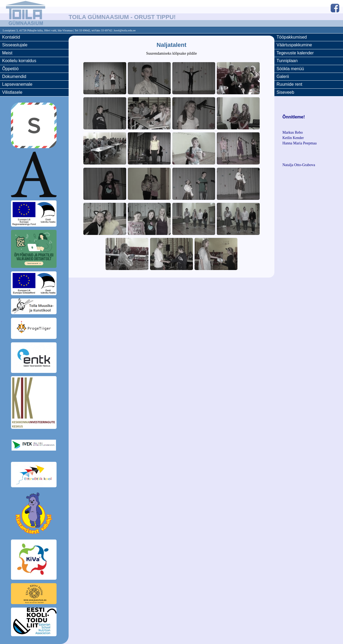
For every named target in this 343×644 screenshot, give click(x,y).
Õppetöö (10, 69)
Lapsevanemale (17, 84)
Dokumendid (14, 76)
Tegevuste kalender (295, 53)
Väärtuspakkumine (294, 45)
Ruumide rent (289, 84)
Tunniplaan (287, 61)
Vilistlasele (12, 92)
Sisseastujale (15, 45)
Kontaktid (11, 37)
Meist (7, 53)
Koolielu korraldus (19, 61)
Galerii (283, 76)
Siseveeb (285, 92)
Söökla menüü (290, 69)
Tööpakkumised (292, 37)
